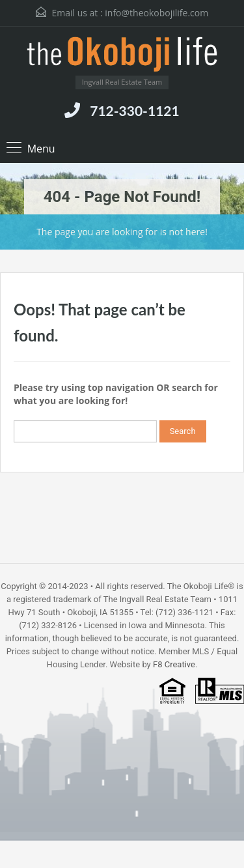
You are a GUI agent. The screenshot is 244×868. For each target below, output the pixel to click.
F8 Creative (174, 664)
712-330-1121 (134, 110)
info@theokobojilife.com (156, 13)
